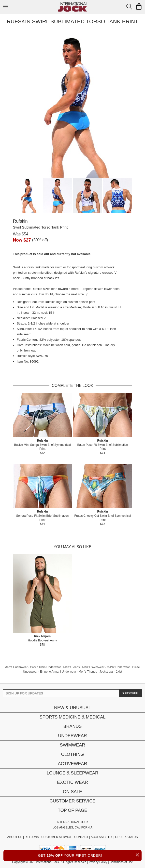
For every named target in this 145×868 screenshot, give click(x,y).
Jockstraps (106, 672)
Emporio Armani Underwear (58, 672)
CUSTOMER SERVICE (57, 837)
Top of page (72, 810)
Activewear (72, 764)
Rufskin (20, 221)
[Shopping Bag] (139, 6)
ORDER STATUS (126, 837)
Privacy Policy (98, 862)
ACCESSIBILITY (102, 837)
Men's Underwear (16, 667)
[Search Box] (129, 7)
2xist (119, 672)
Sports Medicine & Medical (73, 717)
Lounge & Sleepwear (72, 773)
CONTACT (81, 837)
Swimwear (73, 745)
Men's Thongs (88, 672)
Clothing (72, 754)
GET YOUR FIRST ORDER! (90, 855)
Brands (72, 726)
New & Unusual (72, 708)
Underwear (72, 736)
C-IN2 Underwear (118, 667)
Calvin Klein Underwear (45, 667)
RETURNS (32, 837)
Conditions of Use (121, 862)
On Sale (72, 792)
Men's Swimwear (93, 667)
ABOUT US (15, 837)
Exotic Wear (72, 782)
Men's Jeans (72, 667)
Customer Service (72, 801)
